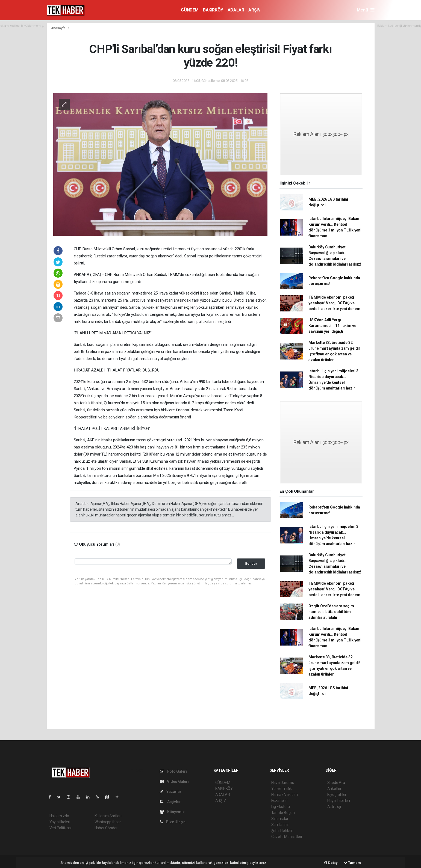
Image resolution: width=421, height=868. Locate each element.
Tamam (352, 863)
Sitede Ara (336, 783)
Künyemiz (172, 812)
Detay (331, 863)
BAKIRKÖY (213, 10)
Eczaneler (280, 801)
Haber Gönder (106, 828)
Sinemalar (280, 819)
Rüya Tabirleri (339, 801)
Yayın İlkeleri (60, 822)
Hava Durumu (283, 783)
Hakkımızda (59, 816)
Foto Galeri (173, 771)
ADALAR (236, 10)
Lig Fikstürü (281, 807)
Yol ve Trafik (282, 789)
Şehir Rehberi (282, 831)
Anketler (334, 789)
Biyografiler (337, 795)
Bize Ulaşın (173, 822)
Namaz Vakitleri (285, 795)
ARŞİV (254, 10)
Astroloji (334, 807)
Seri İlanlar (280, 825)
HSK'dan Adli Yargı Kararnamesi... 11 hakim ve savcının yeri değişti (332, 326)
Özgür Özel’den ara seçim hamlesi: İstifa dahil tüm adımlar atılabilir (331, 612)
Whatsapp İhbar (108, 822)
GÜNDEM (190, 10)
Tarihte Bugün (283, 813)
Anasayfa (59, 28)
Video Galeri (174, 781)
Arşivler (170, 802)
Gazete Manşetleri (287, 837)
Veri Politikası (61, 828)
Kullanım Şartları (108, 816)
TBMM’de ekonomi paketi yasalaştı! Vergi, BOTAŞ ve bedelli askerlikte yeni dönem (334, 303)
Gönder (251, 564)
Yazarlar (171, 792)
